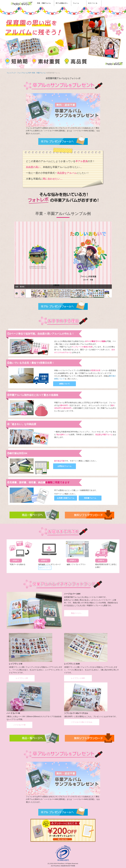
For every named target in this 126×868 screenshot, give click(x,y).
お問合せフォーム (65, 466)
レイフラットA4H (78, 678)
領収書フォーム (90, 498)
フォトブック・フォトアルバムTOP (19, 73)
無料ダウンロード (45, 568)
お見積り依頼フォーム (66, 498)
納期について (65, 384)
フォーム (76, 3)
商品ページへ (76, 613)
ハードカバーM (19, 725)
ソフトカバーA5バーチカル (82, 722)
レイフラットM (22, 678)
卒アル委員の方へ (62, 3)
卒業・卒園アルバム (44, 3)
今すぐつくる (93, 3)
